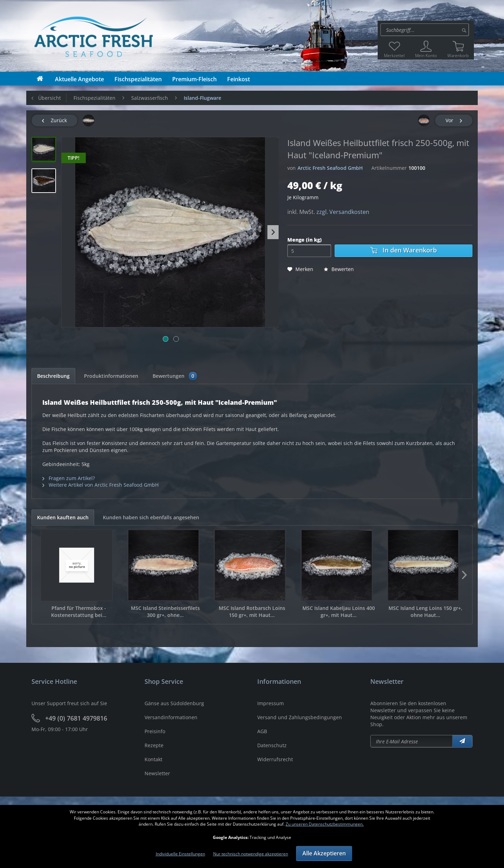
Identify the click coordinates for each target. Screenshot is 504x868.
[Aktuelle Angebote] (79, 79)
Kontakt (153, 759)
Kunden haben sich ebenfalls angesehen (151, 517)
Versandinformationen (171, 717)
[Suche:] (425, 30)
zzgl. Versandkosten (343, 212)
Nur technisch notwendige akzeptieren (251, 854)
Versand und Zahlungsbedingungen (300, 717)
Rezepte (154, 745)
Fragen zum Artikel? (69, 478)
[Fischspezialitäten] (138, 79)
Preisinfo (155, 731)
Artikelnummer (389, 168)
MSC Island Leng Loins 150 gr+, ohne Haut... (425, 612)
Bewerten (339, 269)
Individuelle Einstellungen (180, 854)
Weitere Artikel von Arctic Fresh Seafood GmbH (100, 485)
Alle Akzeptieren (324, 853)
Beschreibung (53, 376)
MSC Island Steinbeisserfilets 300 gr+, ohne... (165, 612)
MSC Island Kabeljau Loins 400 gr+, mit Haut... (339, 612)
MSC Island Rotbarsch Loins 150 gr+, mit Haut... (252, 612)
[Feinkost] (239, 79)
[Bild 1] (166, 339)
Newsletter (157, 773)
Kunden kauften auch (63, 517)
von (292, 168)
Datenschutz (272, 745)
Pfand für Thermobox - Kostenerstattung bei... (79, 612)
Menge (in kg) (304, 240)
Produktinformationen (111, 376)
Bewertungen (175, 376)
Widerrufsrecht (275, 759)
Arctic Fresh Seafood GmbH (330, 168)
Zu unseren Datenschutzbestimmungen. (325, 824)
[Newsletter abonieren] (412, 741)
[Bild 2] (176, 339)
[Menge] (309, 251)
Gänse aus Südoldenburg (174, 703)
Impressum (271, 703)
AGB (262, 731)
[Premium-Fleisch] (194, 79)
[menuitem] (426, 30)
